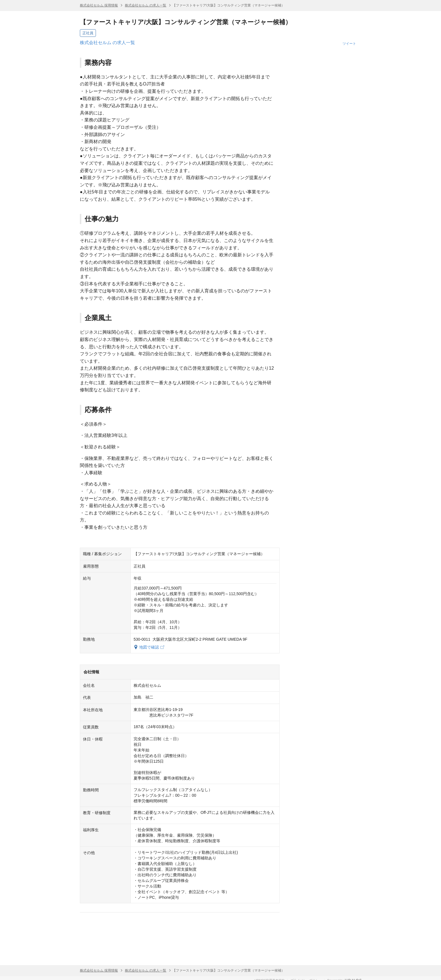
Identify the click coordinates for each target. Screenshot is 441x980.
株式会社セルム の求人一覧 (146, 5)
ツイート (349, 44)
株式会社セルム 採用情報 (99, 5)
